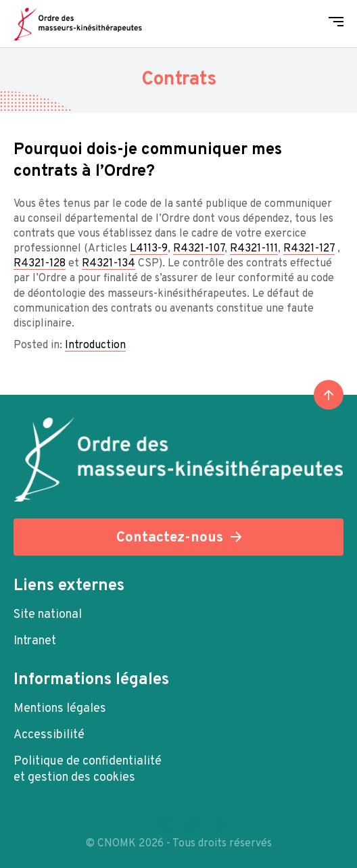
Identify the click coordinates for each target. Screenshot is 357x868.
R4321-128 (40, 264)
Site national (48, 615)
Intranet (35, 641)
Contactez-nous (170, 538)
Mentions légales (60, 709)
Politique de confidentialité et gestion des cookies (88, 770)
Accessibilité (49, 735)
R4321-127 (309, 249)
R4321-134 (109, 264)
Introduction (95, 345)
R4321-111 (254, 249)
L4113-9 (149, 249)
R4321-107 (199, 249)
